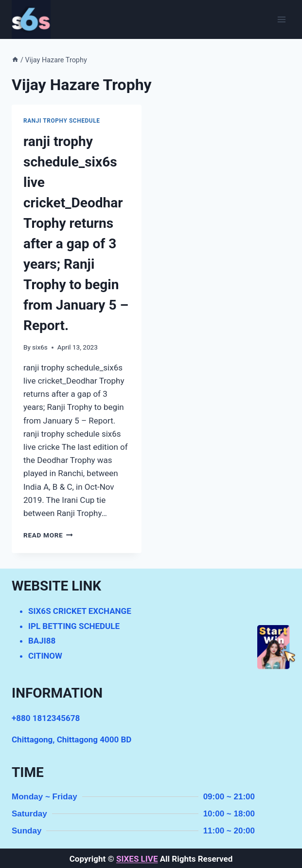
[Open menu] (281, 19)
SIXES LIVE (137, 859)
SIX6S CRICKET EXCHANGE (80, 611)
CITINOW (45, 656)
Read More (48, 535)
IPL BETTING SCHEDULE (74, 626)
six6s (40, 347)
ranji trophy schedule (62, 121)
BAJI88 (42, 641)
